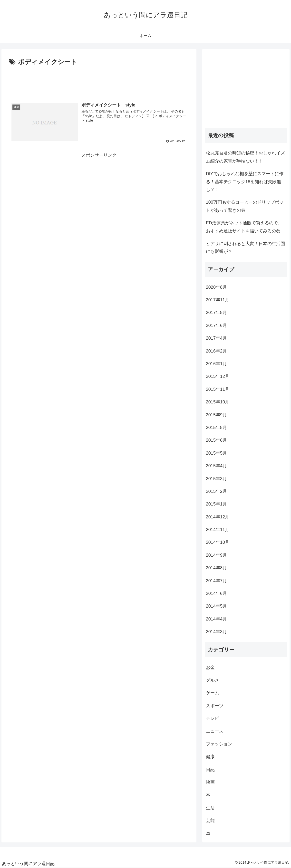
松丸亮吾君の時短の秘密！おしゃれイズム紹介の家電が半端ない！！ (245, 157)
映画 (210, 782)
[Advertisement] (99, 81)
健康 (210, 757)
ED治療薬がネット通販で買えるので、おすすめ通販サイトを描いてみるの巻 (244, 227)
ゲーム (213, 693)
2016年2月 (216, 351)
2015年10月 (218, 402)
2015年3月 (216, 479)
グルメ (213, 680)
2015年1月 (216, 504)
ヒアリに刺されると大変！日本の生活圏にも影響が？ (245, 248)
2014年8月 (216, 568)
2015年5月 (216, 453)
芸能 (210, 820)
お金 (210, 668)
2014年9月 (216, 555)
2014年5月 (216, 606)
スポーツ (215, 706)
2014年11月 (218, 530)
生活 (210, 808)
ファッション (219, 744)
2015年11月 (218, 389)
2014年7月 (216, 581)
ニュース (215, 731)
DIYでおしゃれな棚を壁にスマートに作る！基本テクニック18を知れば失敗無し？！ (245, 182)
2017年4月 (216, 338)
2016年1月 (216, 364)
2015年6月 (216, 440)
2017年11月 (218, 300)
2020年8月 (216, 287)
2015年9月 (216, 415)
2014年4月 (216, 619)
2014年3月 (216, 632)
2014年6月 (216, 593)
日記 (210, 770)
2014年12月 (218, 517)
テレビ (213, 718)
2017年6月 (216, 325)
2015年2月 (216, 491)
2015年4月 (216, 466)
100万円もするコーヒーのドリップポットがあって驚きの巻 (245, 206)
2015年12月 (218, 376)
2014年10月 (218, 542)
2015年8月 (216, 428)
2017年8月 (216, 313)
